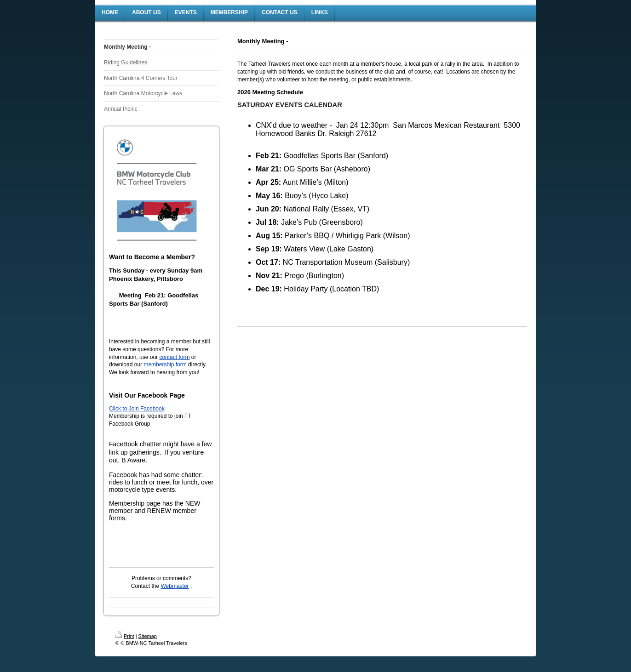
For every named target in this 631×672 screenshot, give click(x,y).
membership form (165, 364)
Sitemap (148, 636)
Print (125, 636)
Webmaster (175, 586)
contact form (174, 357)
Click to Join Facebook (137, 409)
